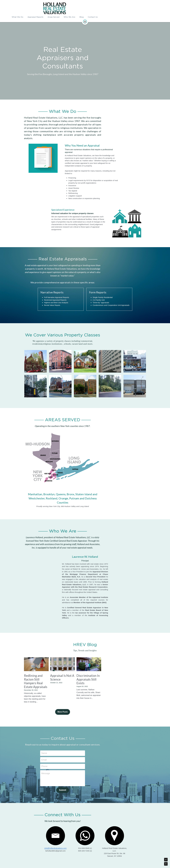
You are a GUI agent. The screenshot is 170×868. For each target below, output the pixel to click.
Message (68, 750)
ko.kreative (89, 857)
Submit (85, 767)
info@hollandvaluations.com (43, 825)
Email (66, 736)
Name (67, 730)
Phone (67, 743)
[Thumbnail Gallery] (36, 329)
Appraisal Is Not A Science (83, 659)
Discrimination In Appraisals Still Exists (126, 661)
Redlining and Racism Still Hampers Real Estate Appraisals (42, 663)
